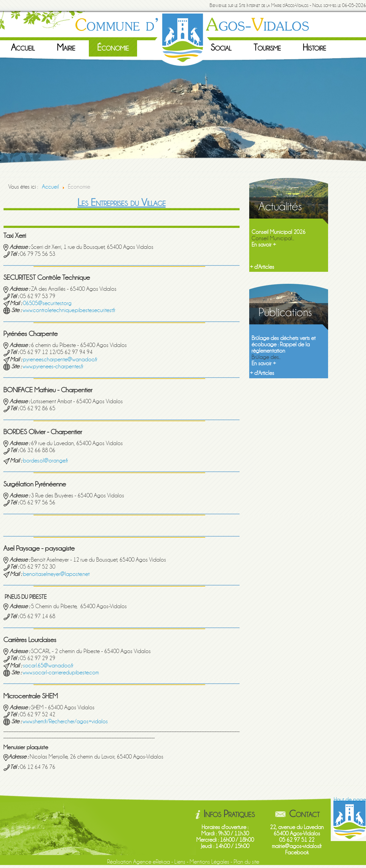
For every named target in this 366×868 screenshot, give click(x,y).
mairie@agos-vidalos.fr (297, 846)
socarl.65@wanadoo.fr (48, 666)
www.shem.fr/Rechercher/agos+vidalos (65, 721)
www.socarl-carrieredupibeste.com (61, 673)
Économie (113, 48)
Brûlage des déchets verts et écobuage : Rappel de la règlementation (283, 345)
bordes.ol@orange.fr (46, 461)
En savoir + (264, 245)
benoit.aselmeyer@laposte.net (56, 574)
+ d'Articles (262, 267)
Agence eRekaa (152, 862)
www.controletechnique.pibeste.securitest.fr (69, 310)
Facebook (297, 853)
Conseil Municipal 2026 (278, 232)
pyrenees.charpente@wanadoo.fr (60, 359)
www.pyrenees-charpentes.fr (53, 366)
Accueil (23, 48)
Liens (180, 862)
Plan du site (246, 862)
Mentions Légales (209, 862)
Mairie (66, 48)
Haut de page (350, 800)
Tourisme (267, 48)
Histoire (314, 48)
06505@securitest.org (47, 303)
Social (221, 48)
